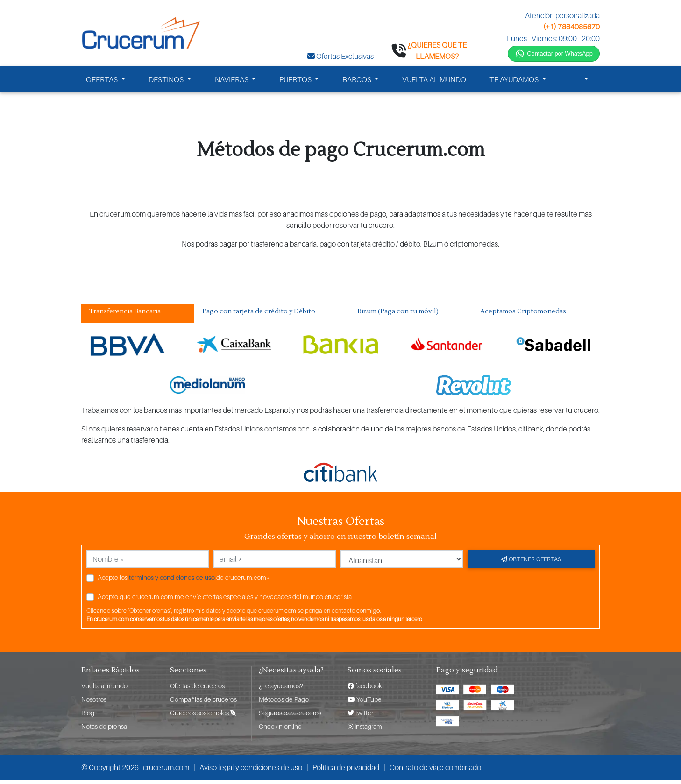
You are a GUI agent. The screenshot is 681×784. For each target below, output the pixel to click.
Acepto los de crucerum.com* (184, 581)
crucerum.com (166, 771)
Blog (88, 717)
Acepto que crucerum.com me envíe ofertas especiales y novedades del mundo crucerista (225, 600)
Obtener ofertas (531, 563)
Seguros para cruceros (290, 717)
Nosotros (94, 703)
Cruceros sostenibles (203, 717)
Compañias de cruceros (203, 703)
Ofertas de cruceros (197, 690)
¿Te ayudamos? (281, 690)
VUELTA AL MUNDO (434, 83)
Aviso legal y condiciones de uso (251, 771)
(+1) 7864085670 (571, 27)
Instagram (365, 731)
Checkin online (280, 731)
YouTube (365, 703)
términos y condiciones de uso (172, 581)
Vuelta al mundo (104, 690)
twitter (360, 717)
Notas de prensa (104, 731)
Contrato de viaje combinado (435, 771)
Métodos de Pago (284, 703)
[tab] (138, 317)
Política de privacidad (346, 771)
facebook (365, 690)
